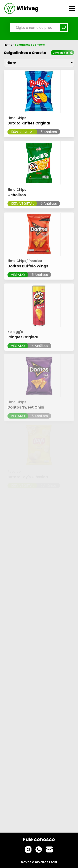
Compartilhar (63, 53)
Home (8, 45)
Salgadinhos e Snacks (25, 53)
